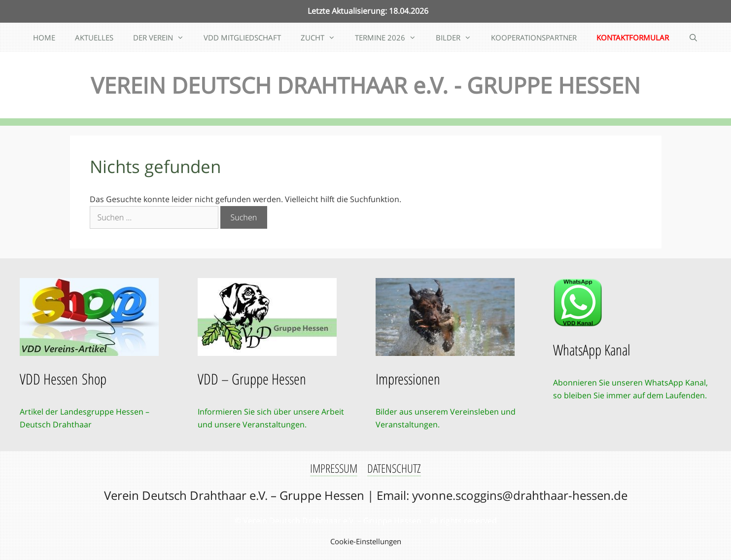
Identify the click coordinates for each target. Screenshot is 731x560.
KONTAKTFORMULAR (633, 37)
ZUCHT (323, 37)
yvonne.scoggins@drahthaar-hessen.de (520, 495)
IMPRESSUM (334, 468)
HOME (44, 37)
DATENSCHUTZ (394, 468)
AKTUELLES (94, 37)
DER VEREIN (163, 37)
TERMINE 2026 (390, 37)
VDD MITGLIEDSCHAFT (242, 37)
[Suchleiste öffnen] (693, 37)
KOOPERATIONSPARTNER (534, 37)
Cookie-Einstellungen (366, 541)
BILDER (458, 37)
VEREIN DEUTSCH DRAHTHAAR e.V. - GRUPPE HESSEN (365, 85)
